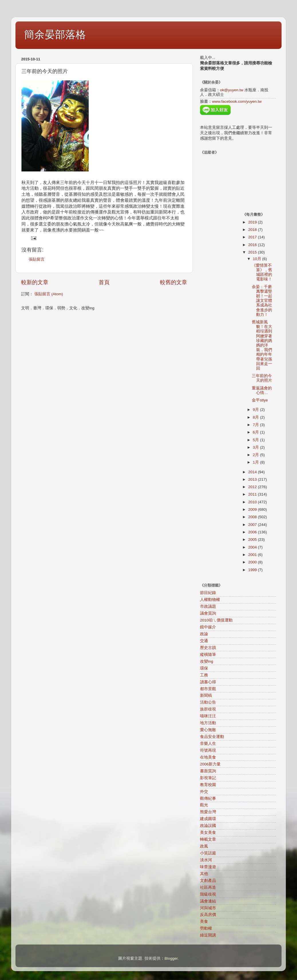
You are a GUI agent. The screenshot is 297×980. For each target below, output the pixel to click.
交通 (204, 641)
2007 (253, 525)
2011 (253, 494)
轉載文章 (208, 839)
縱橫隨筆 (208, 655)
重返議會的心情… (262, 390)
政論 (204, 634)
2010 (253, 502)
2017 (253, 237)
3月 (257, 447)
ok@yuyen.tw (232, 90)
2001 (253, 555)
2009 (253, 509)
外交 (204, 792)
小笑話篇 (208, 853)
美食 (204, 921)
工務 (204, 675)
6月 (257, 432)
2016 (253, 245)
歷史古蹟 (208, 648)
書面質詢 (208, 771)
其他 (204, 874)
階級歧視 (208, 894)
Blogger (171, 958)
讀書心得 (208, 682)
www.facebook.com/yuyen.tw (237, 101)
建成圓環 (208, 819)
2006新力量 (210, 764)
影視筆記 (208, 778)
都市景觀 (208, 689)
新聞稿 (206, 695)
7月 (257, 425)
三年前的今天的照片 (262, 378)
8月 (257, 417)
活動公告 (208, 702)
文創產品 (208, 881)
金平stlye (260, 400)
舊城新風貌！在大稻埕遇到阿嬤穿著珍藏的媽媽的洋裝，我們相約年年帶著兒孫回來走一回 (262, 345)
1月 (257, 462)
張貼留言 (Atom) (49, 294)
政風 (204, 846)
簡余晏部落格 (55, 34)
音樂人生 (208, 744)
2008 (253, 517)
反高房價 (208, 915)
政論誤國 (208, 826)
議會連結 (208, 901)
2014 (253, 472)
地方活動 (208, 723)
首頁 (104, 282)
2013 (253, 479)
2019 (253, 222)
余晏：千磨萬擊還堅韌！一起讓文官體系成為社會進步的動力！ (262, 301)
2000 (253, 562)
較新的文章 (35, 282)
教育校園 (208, 785)
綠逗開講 (208, 935)
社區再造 (208, 887)
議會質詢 (208, 613)
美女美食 (208, 832)
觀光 (204, 805)
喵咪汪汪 (208, 716)
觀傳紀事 (208, 798)
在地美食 (208, 757)
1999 (253, 570)
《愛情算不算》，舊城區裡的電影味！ (262, 272)
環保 (204, 668)
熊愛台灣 (208, 812)
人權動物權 (210, 600)
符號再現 (208, 750)
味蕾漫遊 (208, 867)
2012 (253, 487)
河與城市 (208, 908)
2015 (253, 252)
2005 (253, 540)
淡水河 (206, 860)
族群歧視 (208, 709)
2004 (253, 547)
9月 (257, 410)
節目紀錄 (208, 593)
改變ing (207, 661)
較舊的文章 (174, 282)
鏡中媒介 (208, 627)
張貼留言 (37, 259)
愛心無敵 (208, 730)
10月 (258, 259)
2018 (253, 230)
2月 (257, 455)
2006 (253, 532)
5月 (257, 440)
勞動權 (206, 928)
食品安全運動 (212, 737)
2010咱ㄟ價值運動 (216, 620)
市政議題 (208, 606)
